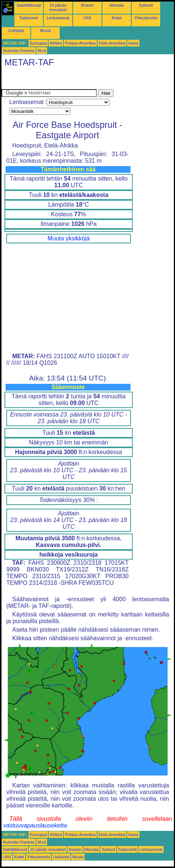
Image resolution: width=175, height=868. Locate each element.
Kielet (117, 18)
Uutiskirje (16, 30)
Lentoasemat (58, 18)
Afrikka (56, 43)
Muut (42, 51)
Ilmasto (87, 5)
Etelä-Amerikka (112, 43)
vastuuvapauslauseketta (35, 825)
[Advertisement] (61, 80)
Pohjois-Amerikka (80, 43)
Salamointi (29, 18)
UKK (87, 18)
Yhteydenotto (146, 18)
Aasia (133, 43)
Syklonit (146, 5)
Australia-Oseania (19, 51)
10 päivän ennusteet (58, 7)
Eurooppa (38, 43)
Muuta (46, 30)
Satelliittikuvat (29, 5)
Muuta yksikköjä (69, 238)
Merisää (117, 5)
